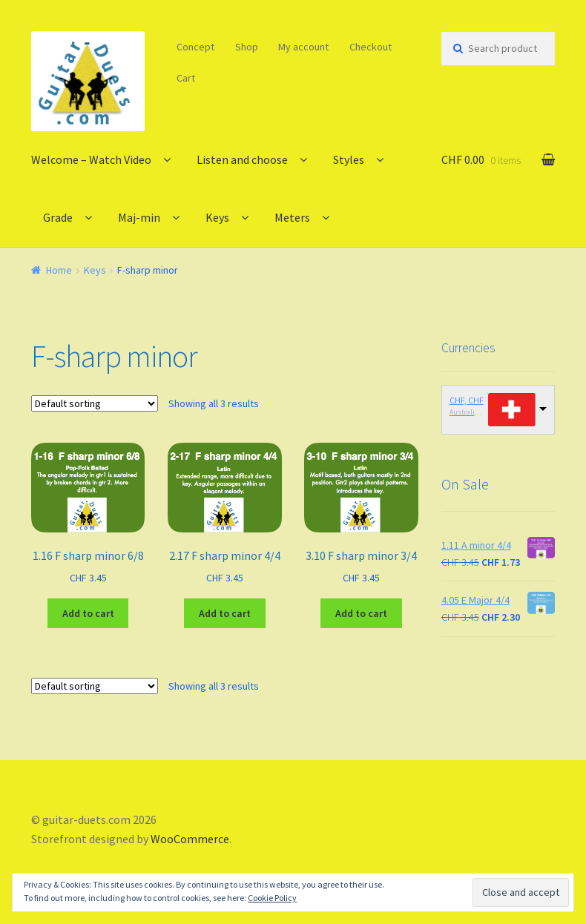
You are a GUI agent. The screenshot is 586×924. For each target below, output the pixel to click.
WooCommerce (190, 839)
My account (303, 47)
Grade (58, 217)
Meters (292, 217)
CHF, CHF (467, 400)
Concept (195, 47)
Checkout (371, 47)
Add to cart (88, 613)
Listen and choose (242, 159)
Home (59, 270)
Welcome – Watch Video (91, 159)
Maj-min (139, 217)
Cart (186, 78)
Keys (217, 217)
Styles (349, 159)
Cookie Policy (272, 898)
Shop (247, 47)
